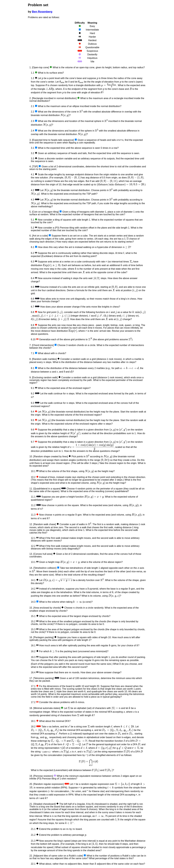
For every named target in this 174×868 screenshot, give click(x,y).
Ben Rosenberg (42, 12)
